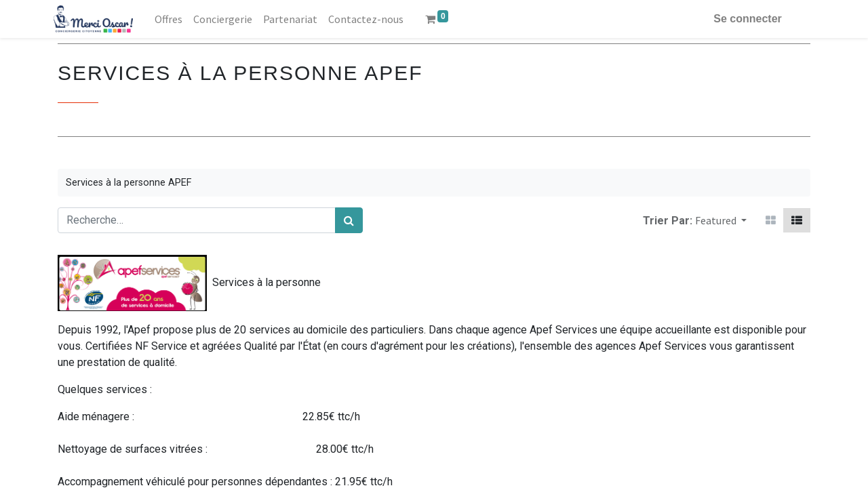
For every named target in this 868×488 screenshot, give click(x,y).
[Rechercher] (349, 220)
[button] (721, 220)
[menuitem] (173, 19)
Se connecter (744, 19)
